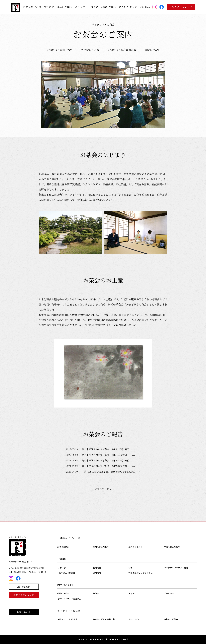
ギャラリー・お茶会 (87, 7)
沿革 (130, 568)
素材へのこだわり (101, 547)
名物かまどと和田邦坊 (60, 50)
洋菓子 (131, 594)
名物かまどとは (32, 7)
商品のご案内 (65, 7)
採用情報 (97, 573)
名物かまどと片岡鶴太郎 (122, 50)
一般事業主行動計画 (66, 573)
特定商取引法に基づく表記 (140, 573)
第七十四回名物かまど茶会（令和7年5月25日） (106, 455)
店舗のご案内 (108, 7)
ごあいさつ (62, 568)
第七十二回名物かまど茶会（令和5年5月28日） (106, 466)
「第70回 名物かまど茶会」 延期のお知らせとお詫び (109, 472)
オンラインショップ (181, 7)
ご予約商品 (169, 594)
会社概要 (97, 568)
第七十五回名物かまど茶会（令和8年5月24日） (106, 449)
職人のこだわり (135, 547)
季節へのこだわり (172, 547)
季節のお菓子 (63, 594)
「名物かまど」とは (69, 538)
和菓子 (96, 594)
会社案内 (62, 559)
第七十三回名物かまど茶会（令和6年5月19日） (106, 460)
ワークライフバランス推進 (176, 568)
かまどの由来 (63, 547)
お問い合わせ (24, 612)
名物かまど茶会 (90, 50)
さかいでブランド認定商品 (134, 7)
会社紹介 (49, 7)
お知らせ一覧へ (103, 489)
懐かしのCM (152, 50)
